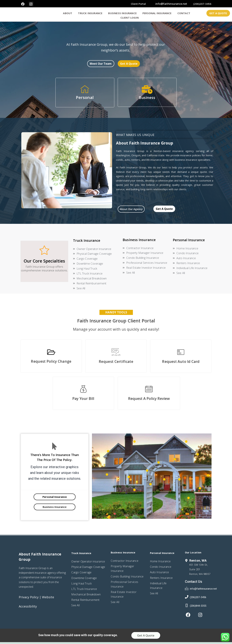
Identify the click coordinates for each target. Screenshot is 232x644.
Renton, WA (198, 563)
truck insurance (91, 14)
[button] (218, 14)
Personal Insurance (189, 242)
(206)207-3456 (202, 4)
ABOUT (68, 14)
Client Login (130, 18)
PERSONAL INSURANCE (158, 14)
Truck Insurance (87, 242)
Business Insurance (139, 242)
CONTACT (185, 14)
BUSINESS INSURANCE (123, 14)
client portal (138, 4)
